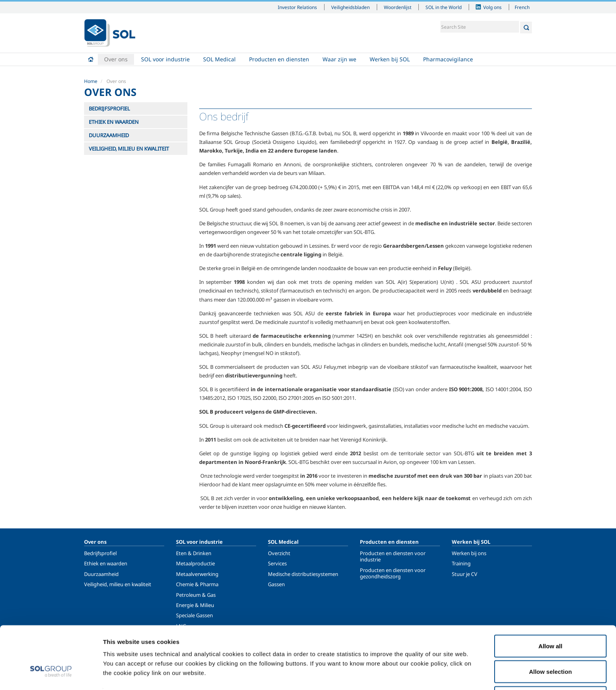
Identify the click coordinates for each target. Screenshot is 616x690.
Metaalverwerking (197, 574)
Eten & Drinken (194, 553)
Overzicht (279, 553)
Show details (408, 670)
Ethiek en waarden (106, 563)
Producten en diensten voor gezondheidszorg (393, 573)
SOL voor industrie (165, 59)
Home (91, 59)
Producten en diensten (279, 59)
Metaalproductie (195, 563)
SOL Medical (219, 59)
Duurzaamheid (101, 574)
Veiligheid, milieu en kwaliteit (118, 584)
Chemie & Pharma (197, 584)
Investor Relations (297, 7)
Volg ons (492, 7)
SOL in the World (444, 7)
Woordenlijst (398, 7)
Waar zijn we (339, 59)
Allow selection (550, 643)
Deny (551, 669)
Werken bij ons (469, 553)
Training (461, 563)
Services (277, 563)
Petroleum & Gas (196, 595)
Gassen (276, 584)
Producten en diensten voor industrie (393, 556)
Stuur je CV (465, 574)
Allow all (551, 617)
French (522, 7)
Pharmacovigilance (448, 59)
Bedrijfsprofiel (100, 553)
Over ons (116, 59)
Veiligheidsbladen (350, 7)
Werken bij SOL (390, 59)
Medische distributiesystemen (303, 574)
